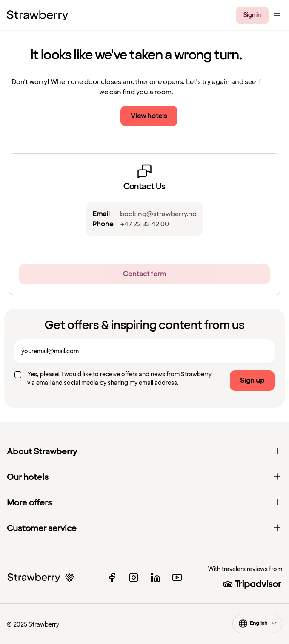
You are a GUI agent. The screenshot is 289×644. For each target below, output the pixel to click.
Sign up (252, 381)
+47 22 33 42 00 (144, 224)
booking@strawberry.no (158, 214)
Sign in (252, 15)
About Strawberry (144, 452)
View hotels (149, 116)
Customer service (144, 528)
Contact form (144, 274)
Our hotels (144, 477)
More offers (144, 503)
